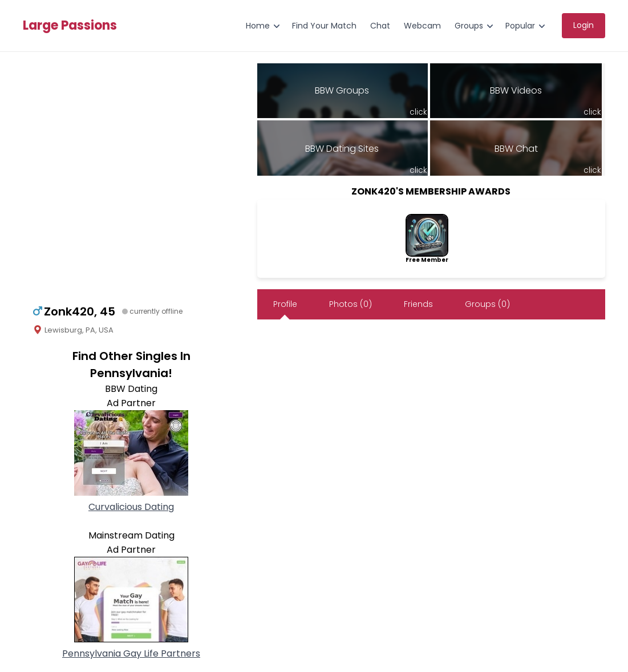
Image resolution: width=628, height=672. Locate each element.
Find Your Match (324, 26)
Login (584, 25)
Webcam (422, 26)
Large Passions (70, 26)
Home (258, 26)
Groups (469, 26)
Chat (380, 26)
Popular (520, 26)
